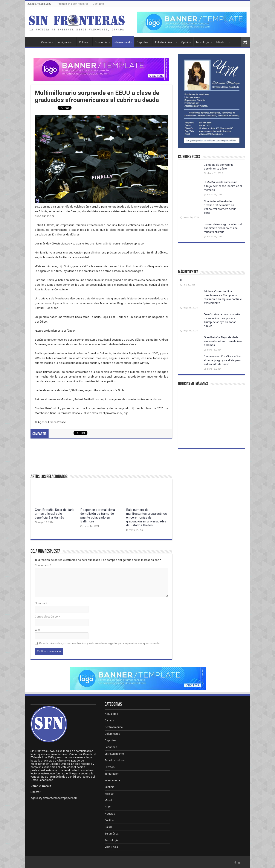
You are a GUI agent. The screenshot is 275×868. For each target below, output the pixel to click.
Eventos (110, 767)
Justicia (109, 787)
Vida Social (112, 847)
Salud (108, 827)
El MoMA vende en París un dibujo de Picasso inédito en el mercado (223, 186)
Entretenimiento (165, 42)
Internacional (122, 42)
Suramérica (112, 834)
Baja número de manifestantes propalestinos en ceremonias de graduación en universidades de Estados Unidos (147, 517)
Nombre (41, 603)
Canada (46, 42)
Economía (101, 42)
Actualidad (111, 714)
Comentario (43, 565)
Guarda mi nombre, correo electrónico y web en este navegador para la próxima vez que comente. (100, 643)
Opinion (186, 42)
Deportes (142, 42)
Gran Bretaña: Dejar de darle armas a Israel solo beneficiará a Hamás (55, 514)
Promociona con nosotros (73, 4)
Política (84, 42)
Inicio (33, 42)
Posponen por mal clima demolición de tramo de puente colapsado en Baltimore (98, 516)
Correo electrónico (47, 617)
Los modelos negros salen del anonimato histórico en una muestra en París (223, 228)
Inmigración (65, 42)
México (109, 794)
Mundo (109, 800)
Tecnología (203, 42)
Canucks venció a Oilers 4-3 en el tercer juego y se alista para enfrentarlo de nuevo (223, 360)
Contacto (98, 4)
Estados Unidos (115, 760)
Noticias (110, 814)
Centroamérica (114, 727)
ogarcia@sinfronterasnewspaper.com (54, 798)
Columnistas (112, 734)
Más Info (222, 42)
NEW (108, 807)
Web (38, 630)
